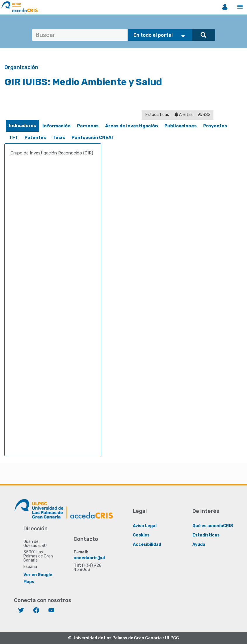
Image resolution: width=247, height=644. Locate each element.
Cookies (141, 535)
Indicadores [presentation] (22, 126)
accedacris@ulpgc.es (96, 558)
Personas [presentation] (88, 126)
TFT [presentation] (14, 138)
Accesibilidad (147, 544)
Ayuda (199, 544)
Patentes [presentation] (35, 138)
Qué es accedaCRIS (213, 526)
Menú (240, 7)
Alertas (184, 115)
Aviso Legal (145, 526)
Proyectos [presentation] (215, 126)
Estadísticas (157, 115)
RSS (204, 115)
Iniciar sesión (225, 7)
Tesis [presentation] (59, 138)
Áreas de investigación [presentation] (132, 126)
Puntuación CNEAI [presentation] (92, 138)
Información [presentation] (56, 126)
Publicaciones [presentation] (181, 126)
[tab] (22, 126)
